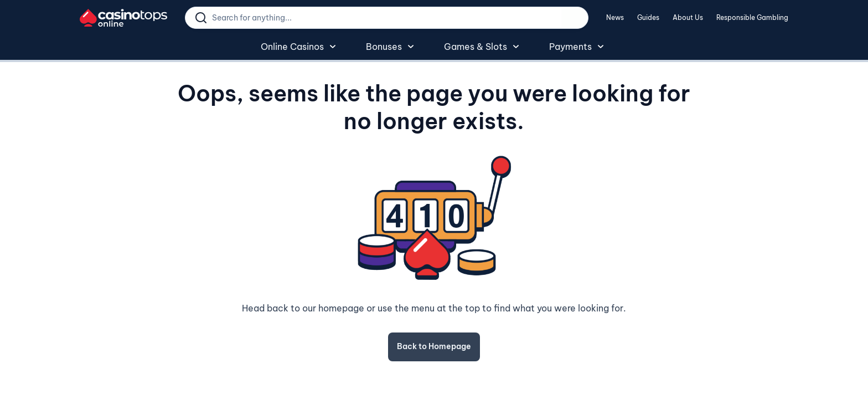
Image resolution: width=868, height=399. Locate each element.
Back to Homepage (434, 346)
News (615, 17)
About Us (688, 17)
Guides (648, 17)
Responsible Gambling (752, 17)
